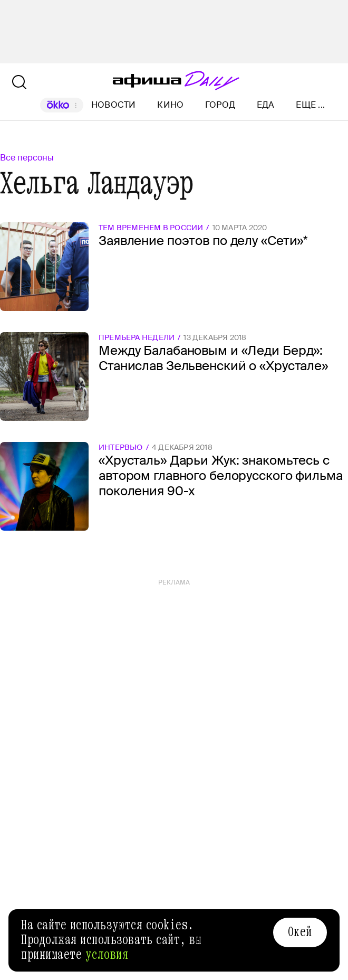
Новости (114, 105)
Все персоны (27, 158)
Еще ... (310, 105)
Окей (300, 932)
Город (220, 105)
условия (107, 955)
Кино (170, 105)
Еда (266, 105)
